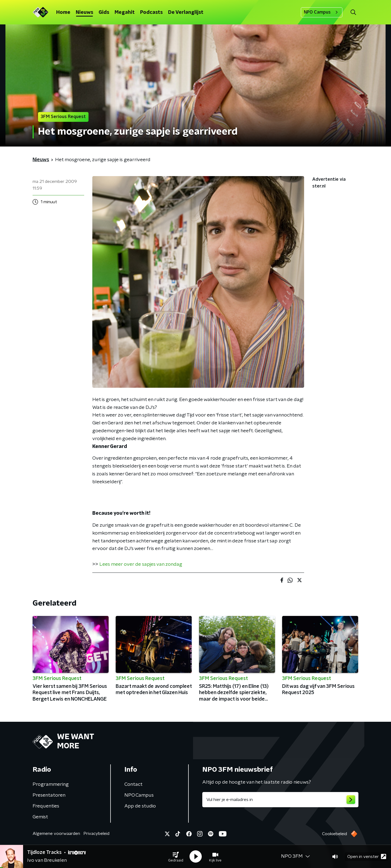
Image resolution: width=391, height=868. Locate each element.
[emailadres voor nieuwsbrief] (280, 800)
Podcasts (151, 12)
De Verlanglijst (186, 12)
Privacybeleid (96, 834)
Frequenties (46, 806)
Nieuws (84, 12)
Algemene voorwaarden (56, 834)
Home (63, 12)
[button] (176, 857)
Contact (133, 784)
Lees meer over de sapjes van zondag (141, 564)
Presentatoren (49, 795)
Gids (104, 12)
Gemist (40, 817)
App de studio (140, 806)
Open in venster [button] (367, 856)
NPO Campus (322, 12)
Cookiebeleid (335, 834)
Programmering (51, 784)
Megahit (125, 12)
